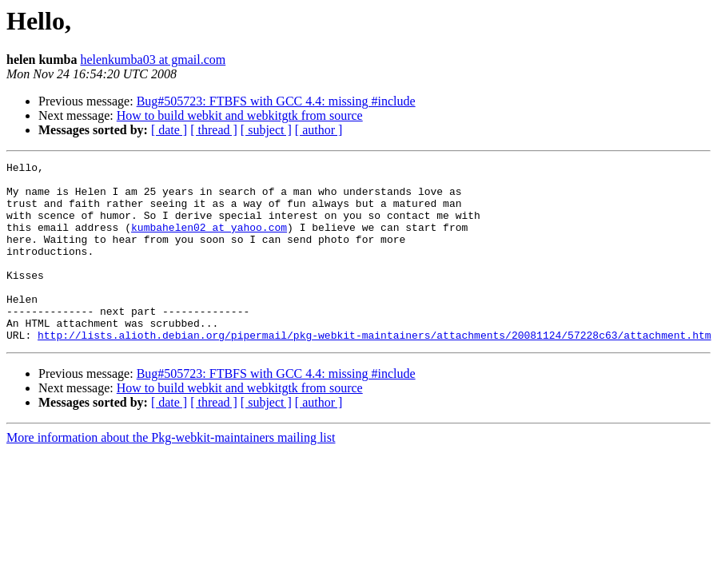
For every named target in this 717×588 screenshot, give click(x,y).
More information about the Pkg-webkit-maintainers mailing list (171, 473)
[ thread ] (214, 130)
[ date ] (169, 130)
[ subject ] (266, 130)
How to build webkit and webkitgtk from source (240, 115)
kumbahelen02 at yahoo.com (209, 241)
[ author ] (319, 130)
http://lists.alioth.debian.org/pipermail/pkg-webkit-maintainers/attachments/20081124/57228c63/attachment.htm (374, 371)
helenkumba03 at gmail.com (153, 60)
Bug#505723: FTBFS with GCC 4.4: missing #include (276, 101)
